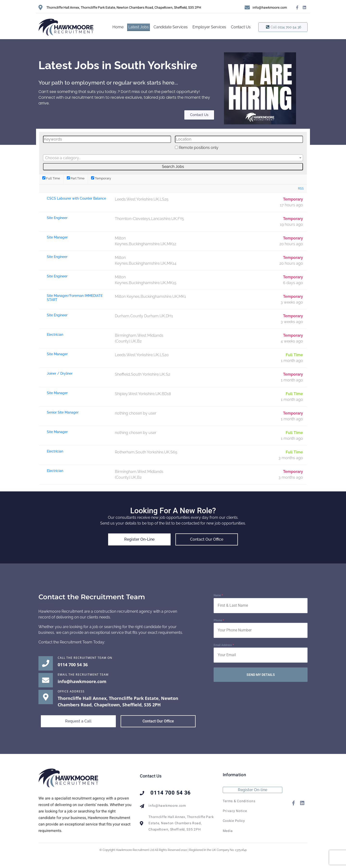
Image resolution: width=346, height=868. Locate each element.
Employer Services (209, 27)
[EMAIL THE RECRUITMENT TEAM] (46, 680)
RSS (301, 188)
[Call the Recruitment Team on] (46, 663)
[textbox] (173, 158)
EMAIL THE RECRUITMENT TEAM (83, 675)
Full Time (51, 178)
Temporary (101, 178)
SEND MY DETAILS (261, 675)
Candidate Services (171, 27)
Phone (219, 620)
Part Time (76, 178)
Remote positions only (199, 148)
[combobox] (173, 158)
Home (118, 27)
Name (218, 595)
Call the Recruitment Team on (85, 658)
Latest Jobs (139, 27)
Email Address (224, 645)
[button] (78, 721)
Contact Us (241, 27)
